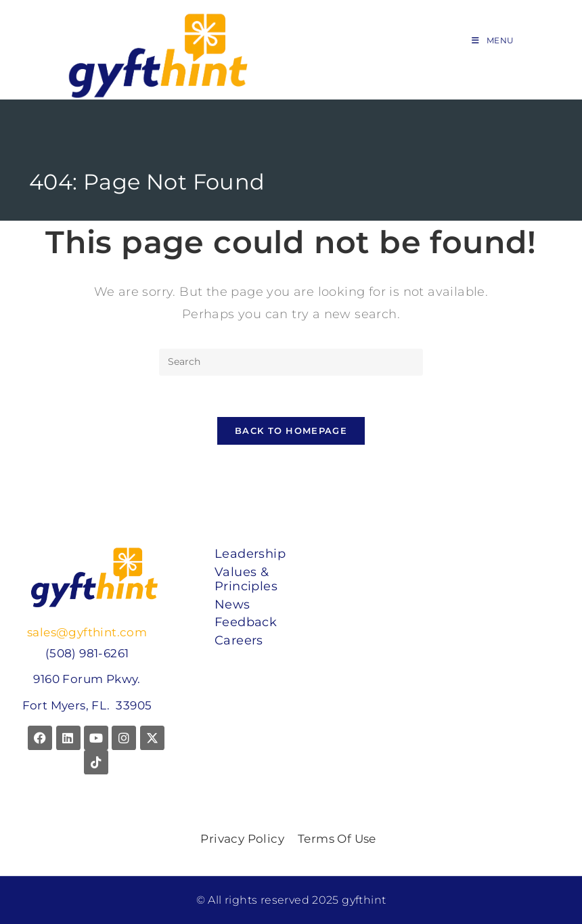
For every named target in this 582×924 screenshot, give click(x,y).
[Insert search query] (291, 362)
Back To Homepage (291, 431)
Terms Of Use (337, 839)
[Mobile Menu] (493, 40)
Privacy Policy (242, 839)
